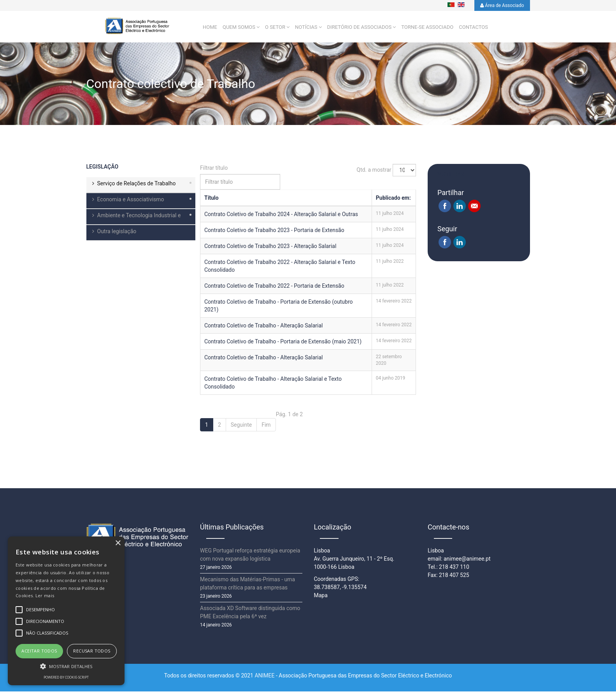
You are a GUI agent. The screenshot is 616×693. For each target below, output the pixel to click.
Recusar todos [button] (92, 651)
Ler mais (45, 595)
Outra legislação (117, 233)
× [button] (118, 543)
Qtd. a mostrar (374, 171)
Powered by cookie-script (66, 677)
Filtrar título (215, 169)
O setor (275, 28)
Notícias (306, 28)
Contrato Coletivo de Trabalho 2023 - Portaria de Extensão (274, 232)
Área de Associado (502, 5)
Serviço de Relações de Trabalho (137, 185)
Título (211, 199)
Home (210, 28)
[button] (66, 666)
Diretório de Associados (360, 28)
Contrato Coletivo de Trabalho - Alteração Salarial (263, 327)
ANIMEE (264, 677)
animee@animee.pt (467, 560)
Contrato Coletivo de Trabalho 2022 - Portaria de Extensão (274, 287)
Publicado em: (393, 199)
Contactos (473, 28)
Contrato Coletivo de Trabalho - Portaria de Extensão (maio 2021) (283, 343)
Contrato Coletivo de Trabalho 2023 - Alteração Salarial (270, 248)
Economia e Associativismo (131, 201)
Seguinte (241, 426)
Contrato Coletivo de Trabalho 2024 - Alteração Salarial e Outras (281, 216)
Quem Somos (239, 28)
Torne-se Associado (427, 28)
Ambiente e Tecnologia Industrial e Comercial (134, 220)
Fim (266, 426)
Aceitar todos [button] (39, 651)
